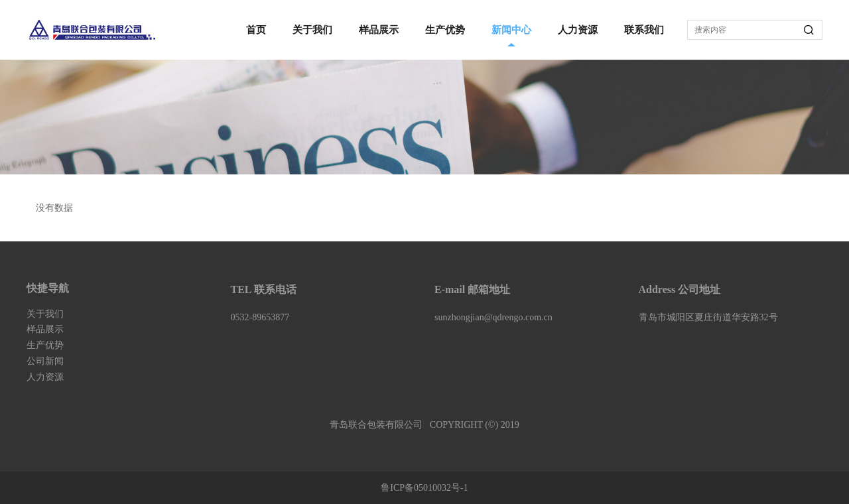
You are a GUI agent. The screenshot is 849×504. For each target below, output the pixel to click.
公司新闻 (45, 361)
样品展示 (379, 30)
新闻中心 (511, 30)
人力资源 (578, 30)
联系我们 (644, 30)
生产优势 (445, 30)
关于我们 (312, 30)
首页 (256, 30)
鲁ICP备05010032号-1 (424, 488)
